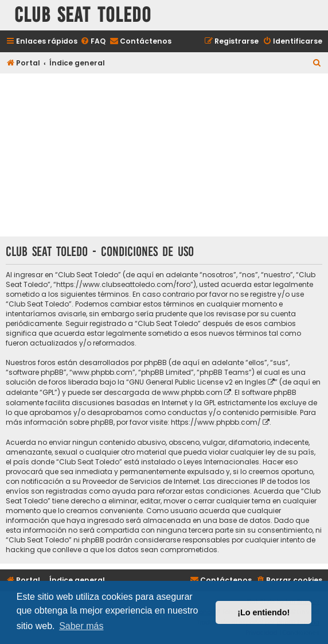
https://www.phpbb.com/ (216, 422)
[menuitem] (93, 42)
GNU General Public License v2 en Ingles (198, 382)
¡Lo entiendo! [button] (263, 612)
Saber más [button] (81, 626)
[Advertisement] (164, 156)
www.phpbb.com (192, 392)
